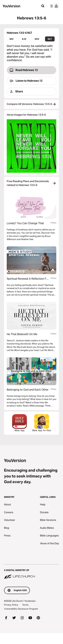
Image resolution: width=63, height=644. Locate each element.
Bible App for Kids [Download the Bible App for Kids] (42, 423)
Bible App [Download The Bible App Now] (19, 423)
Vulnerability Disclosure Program (21, 609)
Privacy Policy (11, 605)
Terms (25, 605)
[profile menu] (54, 6)
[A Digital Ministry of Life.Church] (32, 572)
